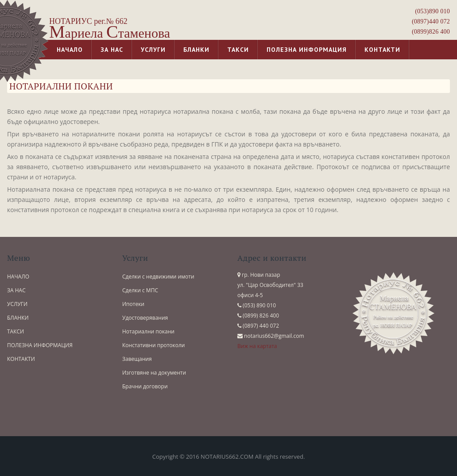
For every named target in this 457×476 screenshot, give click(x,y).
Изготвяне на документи (154, 373)
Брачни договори (145, 386)
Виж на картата (257, 346)
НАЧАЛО (18, 277)
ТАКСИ (15, 331)
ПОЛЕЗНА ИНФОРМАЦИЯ (40, 345)
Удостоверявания (145, 318)
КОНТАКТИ (21, 359)
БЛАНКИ (18, 318)
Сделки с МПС (140, 290)
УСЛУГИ (17, 304)
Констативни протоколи (154, 345)
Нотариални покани (148, 331)
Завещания (137, 359)
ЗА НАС (16, 290)
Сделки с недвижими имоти (158, 277)
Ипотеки (133, 304)
